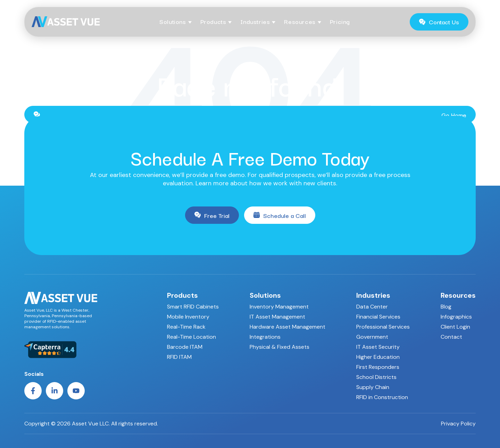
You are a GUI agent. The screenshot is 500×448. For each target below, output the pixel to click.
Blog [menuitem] (446, 307)
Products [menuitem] (182, 295)
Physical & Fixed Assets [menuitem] (280, 347)
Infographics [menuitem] (456, 317)
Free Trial (212, 215)
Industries (255, 21)
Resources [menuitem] (458, 295)
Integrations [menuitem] (265, 337)
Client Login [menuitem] (455, 327)
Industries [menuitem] (373, 295)
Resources (300, 21)
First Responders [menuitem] (378, 367)
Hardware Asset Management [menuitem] (287, 327)
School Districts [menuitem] (376, 377)
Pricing (340, 21)
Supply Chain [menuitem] (373, 387)
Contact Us (439, 22)
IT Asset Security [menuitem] (378, 347)
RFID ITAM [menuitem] (179, 357)
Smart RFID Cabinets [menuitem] (193, 307)
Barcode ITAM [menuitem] (185, 347)
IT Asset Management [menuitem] (277, 317)
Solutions (173, 21)
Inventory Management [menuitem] (279, 307)
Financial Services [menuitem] (378, 317)
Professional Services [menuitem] (383, 327)
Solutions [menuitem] (265, 295)
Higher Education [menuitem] (378, 357)
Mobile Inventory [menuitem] (188, 317)
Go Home (250, 115)
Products (213, 21)
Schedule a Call (280, 215)
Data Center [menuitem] (372, 307)
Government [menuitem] (372, 337)
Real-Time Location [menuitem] (191, 337)
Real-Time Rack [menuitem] (186, 327)
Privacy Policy (458, 424)
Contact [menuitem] (451, 337)
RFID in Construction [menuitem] (382, 397)
